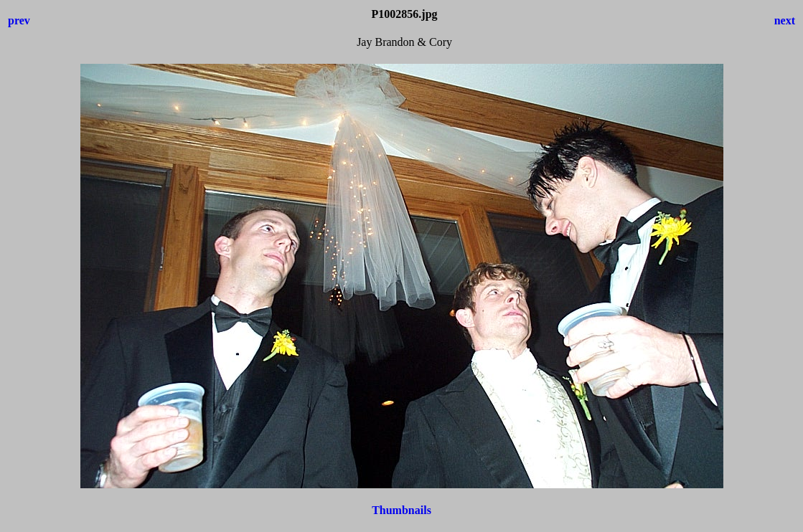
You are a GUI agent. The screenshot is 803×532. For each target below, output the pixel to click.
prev (19, 20)
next (785, 20)
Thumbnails (401, 510)
